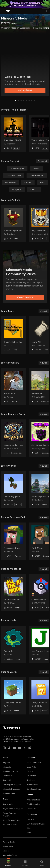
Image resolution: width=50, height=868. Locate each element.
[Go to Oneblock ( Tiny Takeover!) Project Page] (13, 696)
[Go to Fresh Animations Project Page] (13, 541)
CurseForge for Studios (36, 824)
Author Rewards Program (9, 815)
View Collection (25, 90)
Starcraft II (7, 780)
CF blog (30, 771)
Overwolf (30, 820)
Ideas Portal (31, 767)
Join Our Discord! (34, 763)
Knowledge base (33, 800)
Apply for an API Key (11, 820)
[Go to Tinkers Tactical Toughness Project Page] (13, 335)
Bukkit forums (32, 785)
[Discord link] (19, 748)
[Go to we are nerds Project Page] (13, 387)
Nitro (29, 833)
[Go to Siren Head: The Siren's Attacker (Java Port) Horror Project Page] (13, 133)
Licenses (6, 851)
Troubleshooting (33, 804)
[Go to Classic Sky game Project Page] (13, 490)
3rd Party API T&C (10, 825)
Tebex (29, 828)
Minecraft (7, 767)
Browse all (42, 161)
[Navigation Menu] (2, 11)
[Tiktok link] (9, 748)
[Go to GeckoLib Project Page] (13, 644)
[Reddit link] (30, 748)
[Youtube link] (14, 748)
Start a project (9, 804)
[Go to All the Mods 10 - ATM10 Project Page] (13, 593)
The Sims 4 (7, 776)
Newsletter (31, 776)
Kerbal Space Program (12, 785)
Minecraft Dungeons (11, 789)
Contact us (31, 809)
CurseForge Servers (35, 789)
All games (7, 763)
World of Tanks (9, 794)
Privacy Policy (8, 847)
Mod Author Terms (10, 855)
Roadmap (31, 780)
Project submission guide (13, 809)
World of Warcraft (10, 771)
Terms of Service (9, 842)
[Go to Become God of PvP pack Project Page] (13, 438)
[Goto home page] (8, 11)
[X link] (25, 748)
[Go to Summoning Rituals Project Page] (13, 224)
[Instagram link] (4, 748)
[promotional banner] (25, 4)
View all (44, 311)
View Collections (25, 297)
